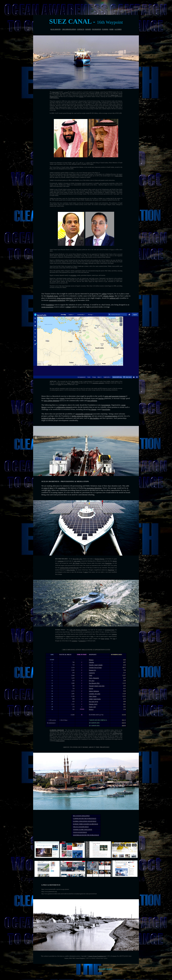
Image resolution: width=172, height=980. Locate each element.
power (62, 398)
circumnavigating (110, 630)
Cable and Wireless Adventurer (78, 630)
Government (106, 405)
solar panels (77, 561)
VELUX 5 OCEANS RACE (81, 827)
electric (115, 561)
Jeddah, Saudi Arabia (95, 699)
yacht (85, 735)
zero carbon (75, 381)
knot (92, 636)
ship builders (94, 418)
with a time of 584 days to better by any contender (93, 568)
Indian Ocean (114, 95)
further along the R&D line (81, 416)
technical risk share (48, 418)
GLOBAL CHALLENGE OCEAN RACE (85, 821)
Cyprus (86, 263)
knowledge (106, 409)
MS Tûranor (76, 563)
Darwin (91, 688)
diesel (68, 636)
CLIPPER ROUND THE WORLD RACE (85, 818)
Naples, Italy (92, 707)
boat (114, 639)
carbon (104, 294)
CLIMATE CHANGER (57, 730)
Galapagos (92, 673)
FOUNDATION (96, 29)
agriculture (73, 275)
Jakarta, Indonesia (94, 691)
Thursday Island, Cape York (97, 686)
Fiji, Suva (92, 681)
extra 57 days (48, 488)
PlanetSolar (108, 563)
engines (107, 639)
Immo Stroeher (71, 570)
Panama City (92, 670)
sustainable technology (57, 300)
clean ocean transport (64, 298)
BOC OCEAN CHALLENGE (81, 816)
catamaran (61, 561)
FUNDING (105, 29)
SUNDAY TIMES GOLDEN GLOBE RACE (86, 824)
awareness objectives (94, 488)
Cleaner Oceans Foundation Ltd (97, 956)
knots (69, 383)
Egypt (97, 92)
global (69, 307)
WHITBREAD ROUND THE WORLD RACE (86, 835)
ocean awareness (47, 307)
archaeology (82, 641)
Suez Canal (55, 92)
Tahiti (90, 675)
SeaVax (101, 398)
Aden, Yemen (93, 696)
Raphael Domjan (100, 559)
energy (86, 572)
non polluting (92, 401)
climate (94, 409)
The (51, 92)
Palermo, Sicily (93, 704)
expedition (62, 488)
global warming (60, 741)
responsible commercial (84, 414)
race (49, 490)
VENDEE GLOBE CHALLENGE (83, 830)
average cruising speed (77, 383)
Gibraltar (91, 662)
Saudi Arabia (119, 176)
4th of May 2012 (78, 559)
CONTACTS (81, 29)
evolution (74, 641)
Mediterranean (54, 96)
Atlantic (81, 96)
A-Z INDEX (118, 29)
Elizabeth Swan (52, 296)
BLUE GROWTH (56, 29)
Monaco (91, 660)
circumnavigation (111, 416)
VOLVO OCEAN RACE (80, 832)
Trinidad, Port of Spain (95, 667)
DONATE (88, 29)
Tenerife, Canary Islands (96, 665)
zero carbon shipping (51, 401)
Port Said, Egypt (93, 702)
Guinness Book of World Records (69, 568)
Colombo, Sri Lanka (94, 694)
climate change (108, 296)
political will (114, 298)
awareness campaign (98, 383)
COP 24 (72, 300)
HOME (111, 29)
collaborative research (64, 407)
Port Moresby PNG (94, 683)
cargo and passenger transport (115, 396)
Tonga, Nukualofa (94, 678)
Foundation (50, 305)
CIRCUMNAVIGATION (69, 29)
